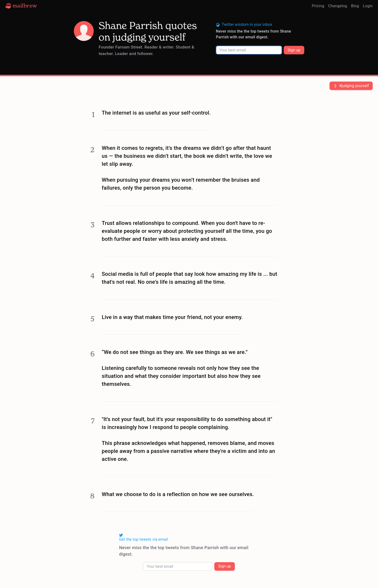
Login (368, 6)
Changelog (338, 6)
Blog (355, 6)
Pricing (318, 6)
